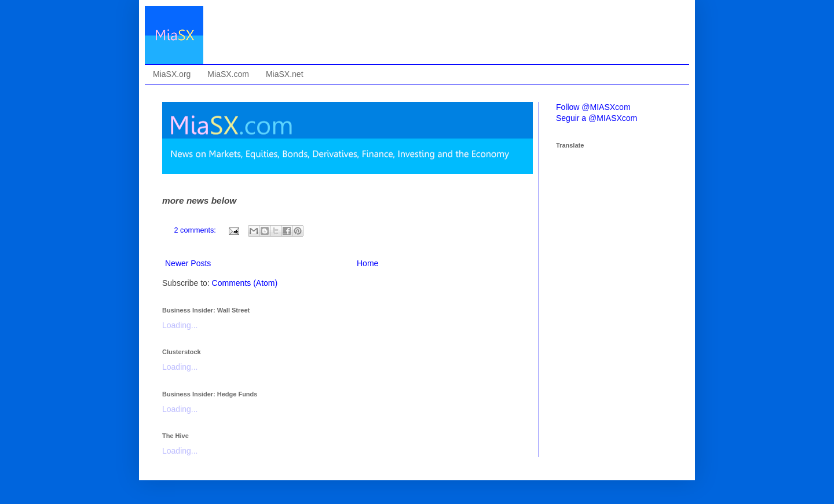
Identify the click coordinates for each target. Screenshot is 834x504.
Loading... (180, 325)
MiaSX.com (228, 74)
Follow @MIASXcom (593, 107)
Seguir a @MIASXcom (597, 118)
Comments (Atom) (245, 283)
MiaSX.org (172, 74)
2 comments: (196, 230)
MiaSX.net (285, 74)
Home (367, 263)
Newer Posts (188, 263)
